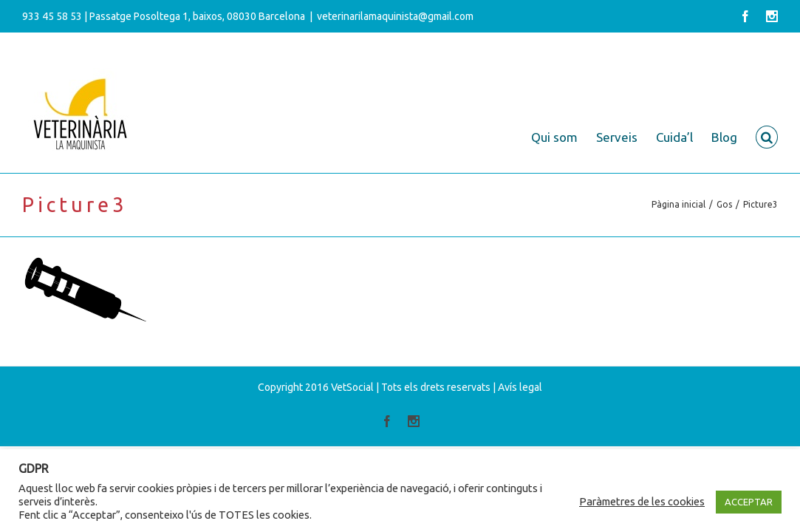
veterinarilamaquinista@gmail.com (395, 16)
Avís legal (520, 387)
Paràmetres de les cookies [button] (642, 501)
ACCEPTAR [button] (749, 502)
